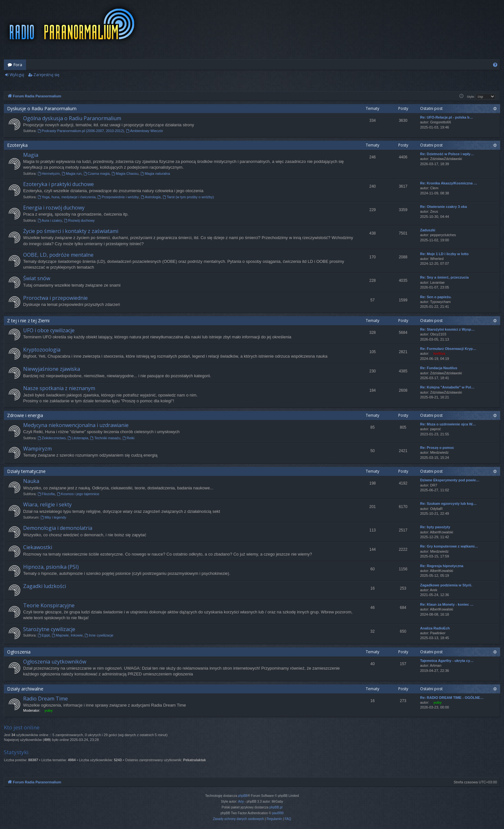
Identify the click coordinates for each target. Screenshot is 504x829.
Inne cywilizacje (99, 635)
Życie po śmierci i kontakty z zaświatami (71, 231)
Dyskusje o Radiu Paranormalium (42, 108)
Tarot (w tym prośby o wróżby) (188, 197)
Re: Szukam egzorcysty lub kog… (448, 504)
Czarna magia (97, 174)
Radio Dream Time (45, 699)
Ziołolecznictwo (52, 438)
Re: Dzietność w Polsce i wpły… (447, 154)
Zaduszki (428, 230)
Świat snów (37, 278)
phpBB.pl (276, 807)
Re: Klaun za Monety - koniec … (447, 604)
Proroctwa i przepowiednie (55, 298)
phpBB (243, 796)
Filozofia (46, 494)
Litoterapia (78, 438)
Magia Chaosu (125, 174)
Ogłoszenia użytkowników (55, 662)
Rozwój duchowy (79, 220)
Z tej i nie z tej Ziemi (28, 321)
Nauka (31, 481)
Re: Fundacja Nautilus (439, 368)
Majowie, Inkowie (67, 635)
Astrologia (151, 197)
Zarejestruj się (46, 75)
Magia (31, 155)
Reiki (128, 438)
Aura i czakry (50, 220)
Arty (241, 802)
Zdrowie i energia (25, 415)
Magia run (72, 174)
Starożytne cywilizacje (49, 629)
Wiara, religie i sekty (47, 504)
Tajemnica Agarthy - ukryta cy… (447, 661)
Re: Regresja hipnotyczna (442, 566)
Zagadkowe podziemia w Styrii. (446, 585)
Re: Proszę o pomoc (437, 448)
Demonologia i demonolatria (58, 528)
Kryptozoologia (42, 350)
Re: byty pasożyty (435, 527)
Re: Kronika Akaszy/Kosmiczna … (449, 183)
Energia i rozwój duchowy (54, 208)
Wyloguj (17, 75)
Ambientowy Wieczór (145, 131)
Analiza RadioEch (435, 628)
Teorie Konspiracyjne (49, 605)
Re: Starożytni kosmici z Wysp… (447, 329)
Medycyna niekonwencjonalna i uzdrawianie (76, 425)
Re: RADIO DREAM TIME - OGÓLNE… (452, 698)
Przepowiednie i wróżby (118, 197)
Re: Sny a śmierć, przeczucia (444, 277)
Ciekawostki (38, 547)
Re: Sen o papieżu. (436, 297)
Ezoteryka (17, 145)
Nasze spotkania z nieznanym (59, 388)
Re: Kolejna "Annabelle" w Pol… (447, 387)
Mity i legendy (53, 517)
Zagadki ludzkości (45, 586)
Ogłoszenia (19, 652)
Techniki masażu (105, 438)
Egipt (44, 635)
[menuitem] (495, 65)
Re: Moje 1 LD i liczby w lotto (444, 254)
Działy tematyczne (26, 471)
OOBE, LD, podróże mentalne (58, 255)
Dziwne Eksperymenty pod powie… (450, 480)
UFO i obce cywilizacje (49, 330)
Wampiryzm (37, 449)
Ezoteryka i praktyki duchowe (59, 184)
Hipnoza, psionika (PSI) (51, 567)
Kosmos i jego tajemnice (78, 494)
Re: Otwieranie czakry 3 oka (444, 207)
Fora (18, 65)
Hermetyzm (49, 174)
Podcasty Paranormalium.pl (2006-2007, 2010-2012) (81, 131)
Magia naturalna (155, 174)
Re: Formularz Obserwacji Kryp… (448, 349)
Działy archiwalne (25, 689)
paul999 (278, 813)
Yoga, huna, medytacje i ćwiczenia (67, 197)
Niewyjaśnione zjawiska (52, 369)
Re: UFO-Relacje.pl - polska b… (446, 117)
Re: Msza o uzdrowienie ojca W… (448, 424)
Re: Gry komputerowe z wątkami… (449, 546)
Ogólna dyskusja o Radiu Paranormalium (72, 118)
